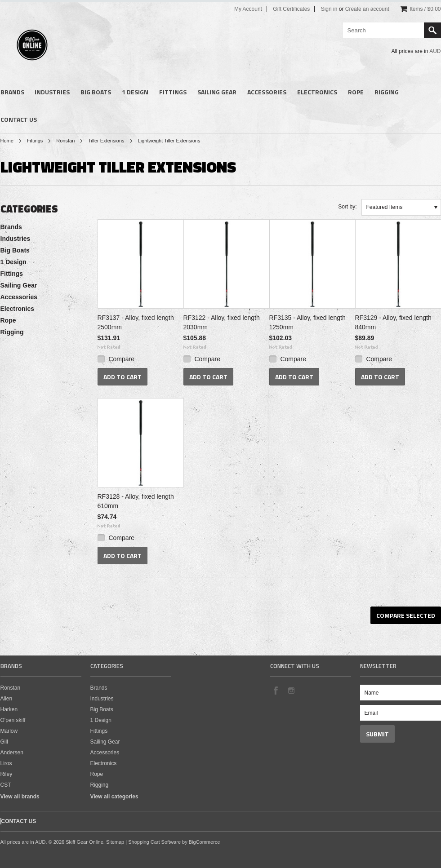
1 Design (135, 92)
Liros (6, 763)
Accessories (267, 92)
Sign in (329, 9)
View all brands (20, 797)
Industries (52, 92)
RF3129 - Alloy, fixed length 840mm (393, 322)
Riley (7, 774)
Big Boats (96, 92)
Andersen (12, 753)
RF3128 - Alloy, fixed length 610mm (136, 501)
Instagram (291, 690)
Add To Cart (122, 377)
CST (6, 785)
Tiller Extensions (106, 141)
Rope (356, 92)
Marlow (9, 731)
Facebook (276, 690)
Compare (121, 359)
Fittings (173, 92)
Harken (9, 709)
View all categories (114, 797)
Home (7, 141)
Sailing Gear (217, 92)
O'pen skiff (13, 720)
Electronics (317, 92)
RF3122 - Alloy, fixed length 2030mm (222, 322)
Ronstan (65, 141)
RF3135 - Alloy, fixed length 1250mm (307, 322)
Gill (4, 742)
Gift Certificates (291, 9)
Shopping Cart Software (154, 842)
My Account (248, 9)
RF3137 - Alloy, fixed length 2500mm (136, 322)
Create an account (367, 9)
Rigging (387, 92)
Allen (7, 699)
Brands (12, 92)
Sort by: (347, 207)
